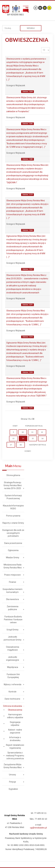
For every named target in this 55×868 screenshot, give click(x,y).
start (15, 426)
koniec (28, 451)
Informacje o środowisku (15, 739)
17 (11, 445)
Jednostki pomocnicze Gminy (13, 638)
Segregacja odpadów (15, 724)
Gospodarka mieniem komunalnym (13, 591)
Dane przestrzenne (13, 543)
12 (42, 432)
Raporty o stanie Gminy (13, 523)
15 (33, 438)
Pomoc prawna (13, 516)
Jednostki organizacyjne (13, 659)
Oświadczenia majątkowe (13, 648)
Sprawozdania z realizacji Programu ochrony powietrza (15, 756)
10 (23, 432)
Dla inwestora (12, 599)
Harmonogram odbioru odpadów (15, 716)
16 (42, 438)
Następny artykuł (38, 445)
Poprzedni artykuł (34, 426)
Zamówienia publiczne (13, 608)
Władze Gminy (13, 558)
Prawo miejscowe (12, 575)
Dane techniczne (12, 699)
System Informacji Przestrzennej (13, 497)
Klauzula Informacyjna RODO (13, 507)
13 (13, 438)
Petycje (13, 782)
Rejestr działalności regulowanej (15, 746)
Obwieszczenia (15, 710)
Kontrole (13, 692)
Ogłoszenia (13, 550)
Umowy (12, 775)
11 (32, 432)
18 (21, 445)
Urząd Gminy (13, 630)
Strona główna (13, 475)
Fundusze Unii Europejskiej (13, 676)
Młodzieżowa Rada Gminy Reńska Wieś (13, 566)
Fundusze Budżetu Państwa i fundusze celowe (13, 620)
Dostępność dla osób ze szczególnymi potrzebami (13, 533)
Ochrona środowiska (13, 706)
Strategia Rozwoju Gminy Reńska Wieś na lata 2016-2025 (13, 485)
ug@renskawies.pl (38, 828)
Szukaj (31, 28)
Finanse (13, 582)
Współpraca (13, 667)
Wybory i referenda (12, 684)
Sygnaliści (13, 789)
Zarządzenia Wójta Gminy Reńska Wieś (13, 766)
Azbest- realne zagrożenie (15, 731)
